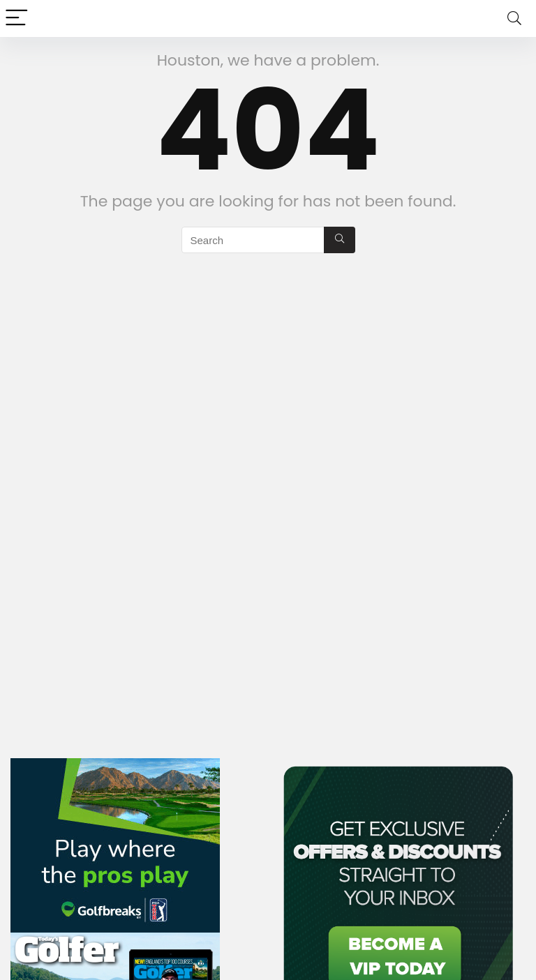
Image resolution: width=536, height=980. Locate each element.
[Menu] (17, 18)
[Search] (514, 18)
